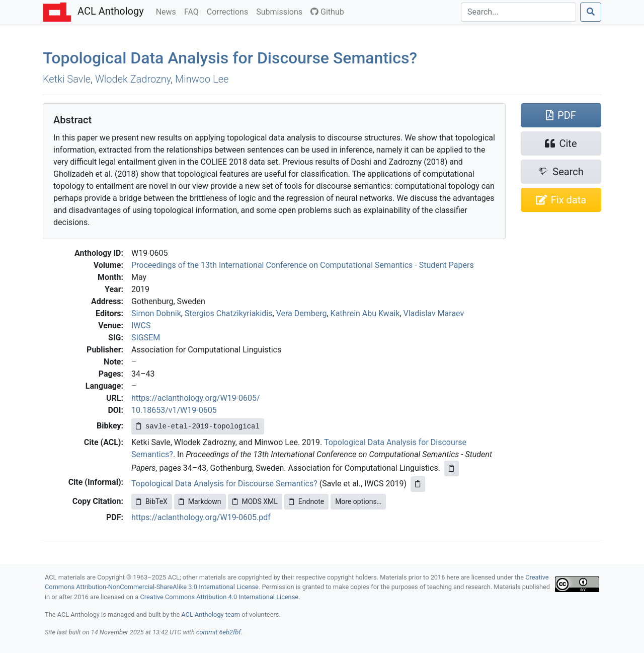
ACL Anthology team (211, 614)
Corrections (229, 11)
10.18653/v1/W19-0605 (174, 410)
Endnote (306, 501)
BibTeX (152, 501)
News (168, 11)
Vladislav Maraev (433, 313)
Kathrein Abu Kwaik (365, 313)
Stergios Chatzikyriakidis (229, 313)
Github (327, 12)
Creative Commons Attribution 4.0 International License (219, 597)
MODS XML (255, 501)
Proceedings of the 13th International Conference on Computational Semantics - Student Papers (303, 265)
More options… (358, 501)
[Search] (518, 12)
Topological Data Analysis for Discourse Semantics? (230, 58)
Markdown (200, 501)
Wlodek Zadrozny (133, 79)
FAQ (193, 11)
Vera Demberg (302, 313)
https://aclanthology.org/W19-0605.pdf (201, 517)
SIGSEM (146, 338)
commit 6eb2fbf (219, 632)
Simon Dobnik (156, 313)
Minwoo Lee (202, 79)
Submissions (281, 11)
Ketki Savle (67, 79)
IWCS (141, 325)
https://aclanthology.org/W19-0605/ (196, 398)
